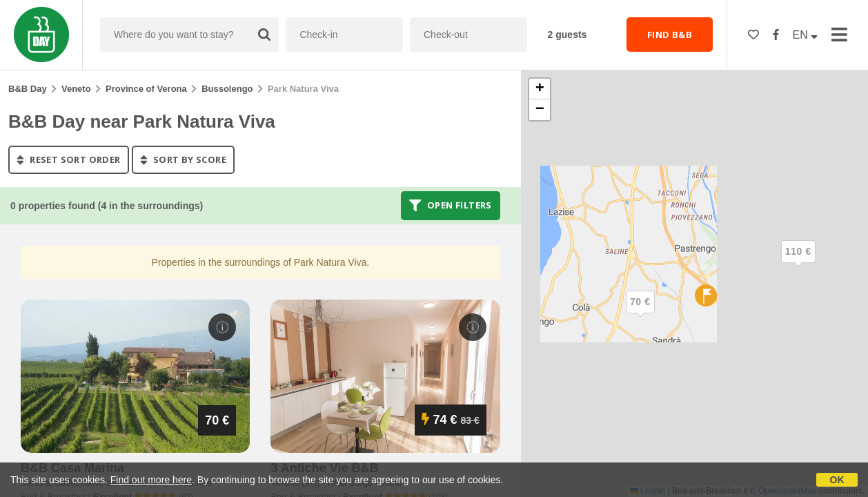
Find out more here (151, 480)
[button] (798, 263)
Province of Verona (146, 89)
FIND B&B (670, 35)
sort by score (183, 159)
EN (806, 35)
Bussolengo (227, 89)
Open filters (451, 206)
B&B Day (28, 89)
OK (837, 480)
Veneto (76, 89)
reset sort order (69, 159)
